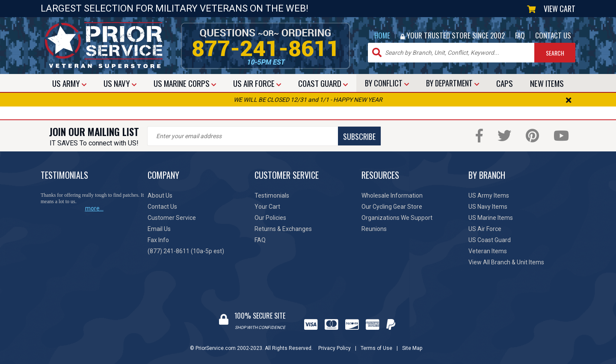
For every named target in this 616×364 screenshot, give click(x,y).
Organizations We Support (397, 218)
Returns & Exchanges (283, 229)
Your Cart (267, 207)
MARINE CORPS (185, 83)
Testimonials (272, 195)
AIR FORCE (257, 83)
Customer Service (172, 218)
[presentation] (213, 162)
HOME (382, 35)
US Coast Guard (490, 240)
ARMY (69, 83)
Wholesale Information (392, 195)
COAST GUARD (323, 83)
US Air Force (485, 229)
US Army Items (489, 195)
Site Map (412, 348)
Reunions (374, 229)
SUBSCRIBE (359, 136)
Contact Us (162, 207)
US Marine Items (491, 218)
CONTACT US (553, 35)
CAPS (505, 83)
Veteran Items (488, 251)
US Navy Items (488, 207)
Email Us (159, 229)
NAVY (120, 83)
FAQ (520, 35)
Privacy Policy (335, 348)
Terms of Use (376, 348)
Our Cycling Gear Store (392, 207)
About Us (160, 195)
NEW (547, 83)
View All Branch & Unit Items (506, 262)
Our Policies (270, 218)
